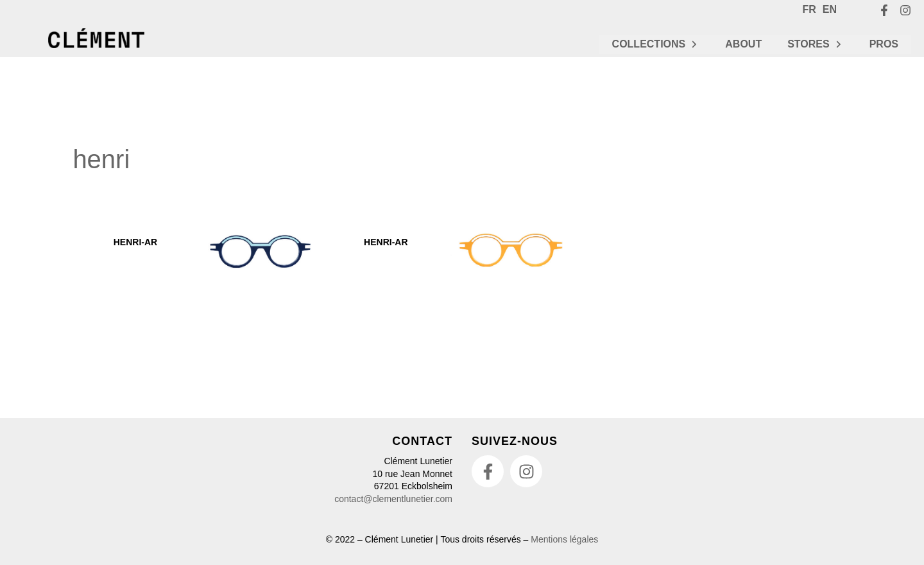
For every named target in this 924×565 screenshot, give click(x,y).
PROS (884, 44)
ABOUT (743, 44)
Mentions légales (564, 539)
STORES (816, 44)
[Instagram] (905, 10)
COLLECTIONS (656, 44)
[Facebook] (884, 10)
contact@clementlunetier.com (393, 499)
